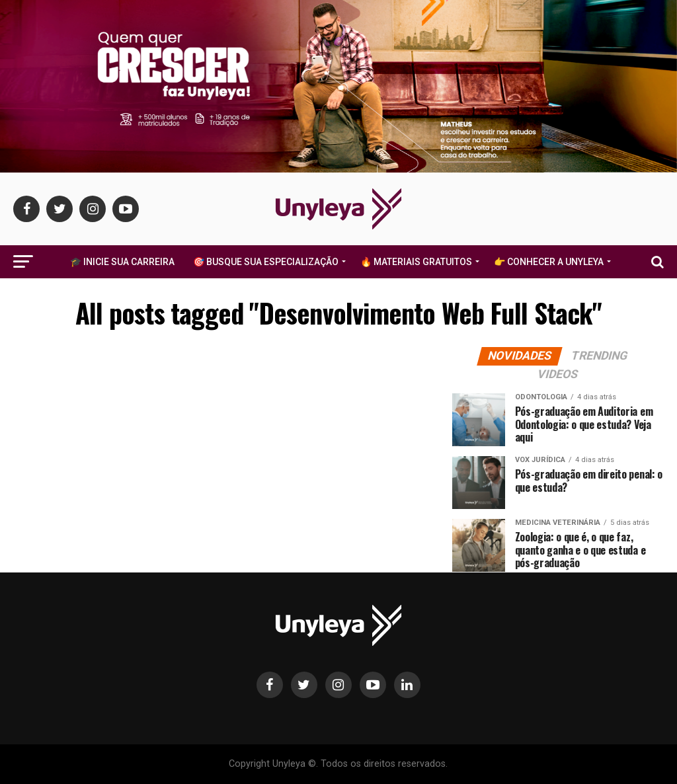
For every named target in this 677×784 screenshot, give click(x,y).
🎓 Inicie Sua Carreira (122, 262)
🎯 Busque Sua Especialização (266, 262)
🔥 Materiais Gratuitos (416, 262)
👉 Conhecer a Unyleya (549, 262)
